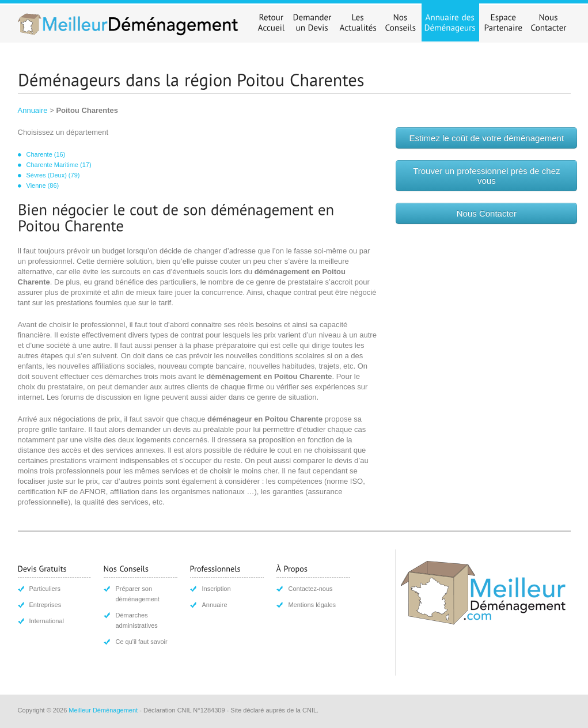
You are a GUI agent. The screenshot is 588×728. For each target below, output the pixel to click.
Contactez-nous (310, 589)
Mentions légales (312, 605)
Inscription (216, 589)
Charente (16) (46, 154)
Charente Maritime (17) (59, 165)
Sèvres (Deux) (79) (53, 175)
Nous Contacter (487, 213)
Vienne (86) (43, 185)
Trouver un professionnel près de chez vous (486, 176)
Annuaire (33, 110)
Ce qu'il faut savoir (141, 642)
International (47, 621)
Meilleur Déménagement (103, 710)
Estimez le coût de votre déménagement (487, 138)
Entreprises (45, 605)
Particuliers (45, 589)
